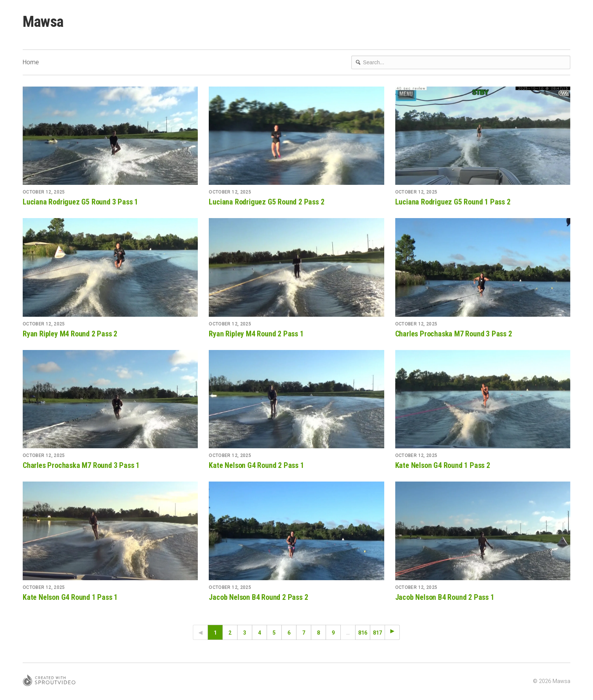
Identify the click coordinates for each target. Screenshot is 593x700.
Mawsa (43, 22)
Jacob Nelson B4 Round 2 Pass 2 (258, 597)
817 (377, 633)
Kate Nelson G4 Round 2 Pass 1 (256, 465)
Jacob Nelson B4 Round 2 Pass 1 (445, 597)
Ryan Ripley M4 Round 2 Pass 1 (256, 334)
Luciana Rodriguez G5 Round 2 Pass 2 (266, 202)
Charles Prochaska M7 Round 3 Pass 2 (454, 334)
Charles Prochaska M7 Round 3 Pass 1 (81, 465)
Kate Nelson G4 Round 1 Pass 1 (70, 597)
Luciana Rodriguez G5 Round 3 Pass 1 (80, 202)
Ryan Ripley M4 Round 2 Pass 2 (70, 334)
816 (363, 633)
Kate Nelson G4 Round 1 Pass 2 (443, 465)
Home (31, 62)
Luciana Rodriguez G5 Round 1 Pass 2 (453, 202)
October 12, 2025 (44, 192)
